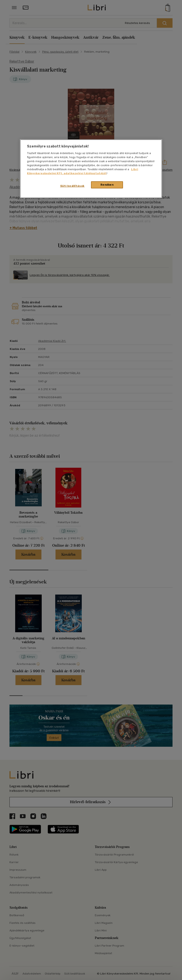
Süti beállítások (72, 186)
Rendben (107, 185)
